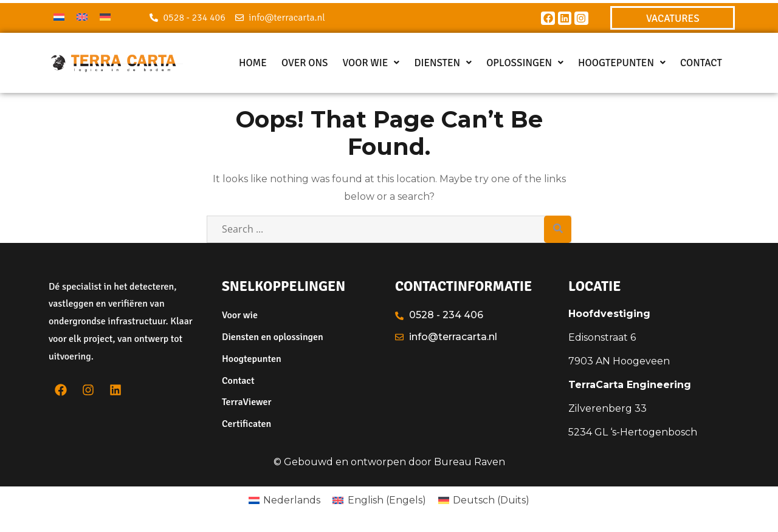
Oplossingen (525, 63)
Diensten (443, 63)
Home (253, 63)
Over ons (305, 63)
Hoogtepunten (622, 63)
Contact (701, 63)
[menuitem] (59, 17)
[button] (371, 63)
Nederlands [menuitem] (292, 500)
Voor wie (371, 63)
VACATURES (673, 19)
